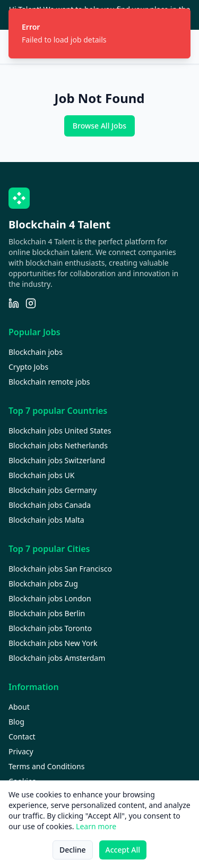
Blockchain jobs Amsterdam (57, 658)
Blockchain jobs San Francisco (60, 569)
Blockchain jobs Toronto (50, 628)
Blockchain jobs (36, 352)
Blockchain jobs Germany (53, 490)
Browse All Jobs (99, 126)
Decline (73, 850)
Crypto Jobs (28, 367)
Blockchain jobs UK (41, 475)
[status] (99, 33)
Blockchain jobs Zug (43, 584)
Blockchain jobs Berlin (47, 613)
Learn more (96, 826)
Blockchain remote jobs (49, 382)
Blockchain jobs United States (60, 431)
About (19, 707)
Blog (16, 722)
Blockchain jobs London (50, 598)
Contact (22, 737)
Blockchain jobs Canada (50, 505)
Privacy (21, 751)
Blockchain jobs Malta (46, 520)
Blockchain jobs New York (53, 643)
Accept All (123, 850)
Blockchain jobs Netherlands (58, 445)
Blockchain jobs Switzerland (57, 460)
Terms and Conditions (46, 766)
